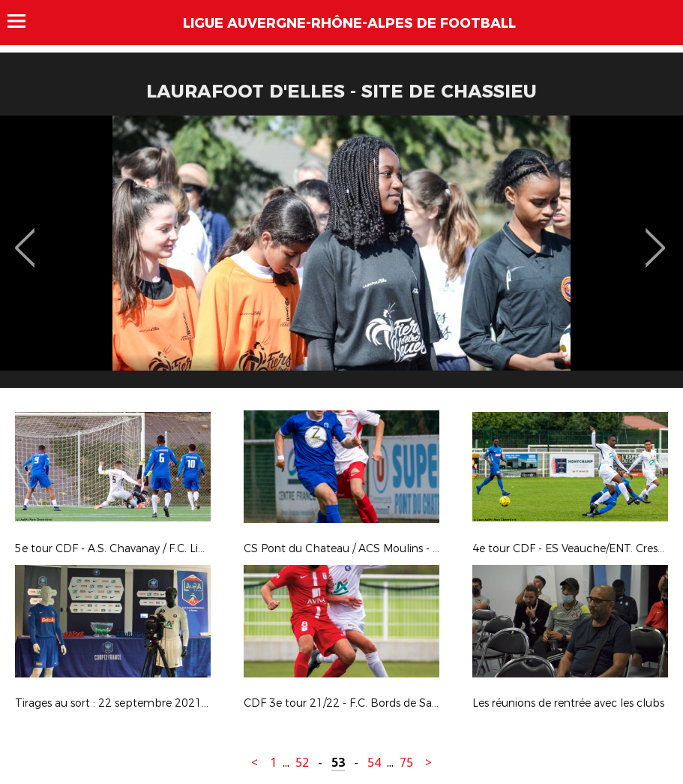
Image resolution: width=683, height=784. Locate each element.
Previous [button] (25, 237)
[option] (341, 257)
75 (406, 763)
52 (302, 763)
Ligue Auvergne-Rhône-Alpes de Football (349, 23)
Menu (24, 21)
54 (374, 763)
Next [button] (656, 237)
